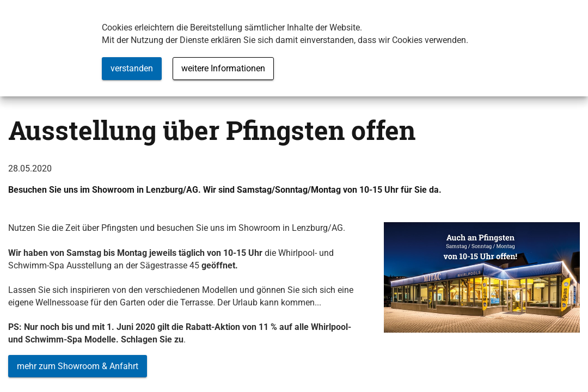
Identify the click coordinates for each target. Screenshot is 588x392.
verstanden (132, 68)
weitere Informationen (223, 68)
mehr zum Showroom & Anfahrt (78, 366)
